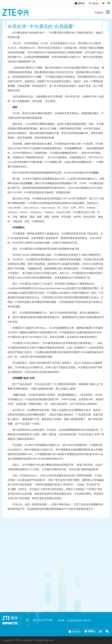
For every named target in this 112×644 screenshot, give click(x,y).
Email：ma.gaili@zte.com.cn (74, 620)
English (99, 12)
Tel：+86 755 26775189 (39, 620)
